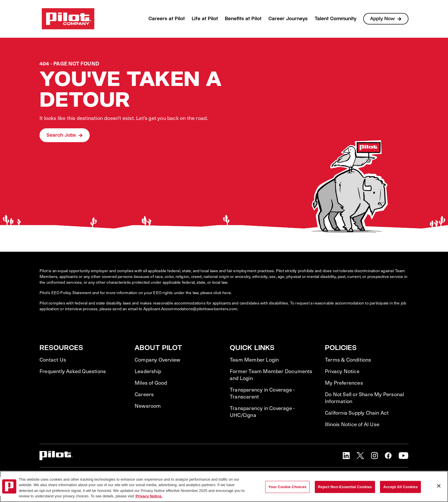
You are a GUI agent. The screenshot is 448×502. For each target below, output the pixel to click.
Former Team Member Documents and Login (271, 375)
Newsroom (148, 406)
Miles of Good (151, 383)
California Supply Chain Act (357, 413)
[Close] (439, 486)
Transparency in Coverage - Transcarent (262, 393)
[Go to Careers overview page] (68, 19)
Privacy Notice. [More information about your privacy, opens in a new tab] (149, 496)
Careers (144, 394)
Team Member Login (254, 360)
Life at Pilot (205, 19)
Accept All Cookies (400, 487)
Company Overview (157, 360)
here (227, 293)
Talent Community (335, 19)
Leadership (148, 371)
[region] (224, 486)
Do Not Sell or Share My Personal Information (364, 398)
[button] (346, 456)
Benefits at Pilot (243, 19)
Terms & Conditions (348, 360)
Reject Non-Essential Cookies (345, 487)
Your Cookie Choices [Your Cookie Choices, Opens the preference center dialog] (287, 487)
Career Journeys (288, 19)
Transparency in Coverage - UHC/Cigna (262, 411)
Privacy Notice (342, 371)
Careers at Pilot (167, 19)
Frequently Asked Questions (73, 371)
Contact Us (53, 360)
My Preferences (344, 383)
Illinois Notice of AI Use (352, 424)
